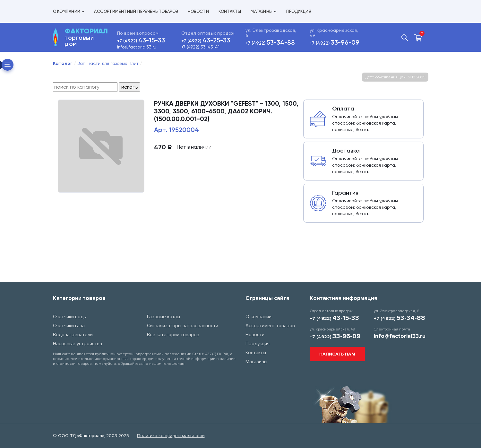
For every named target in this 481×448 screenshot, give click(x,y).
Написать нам (337, 354)
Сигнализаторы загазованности (183, 326)
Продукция (299, 11)
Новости (198, 11)
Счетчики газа (69, 326)
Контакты (230, 11)
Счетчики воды (70, 317)
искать (129, 87)
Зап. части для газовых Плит (108, 63)
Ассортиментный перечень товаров (136, 11)
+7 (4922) (141, 41)
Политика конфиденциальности (171, 436)
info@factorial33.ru (137, 47)
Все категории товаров (173, 335)
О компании (69, 11)
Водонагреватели (73, 335)
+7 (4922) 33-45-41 (200, 47)
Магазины (264, 11)
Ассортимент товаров (270, 326)
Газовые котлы (163, 317)
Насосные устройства (77, 344)
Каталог (63, 63)
